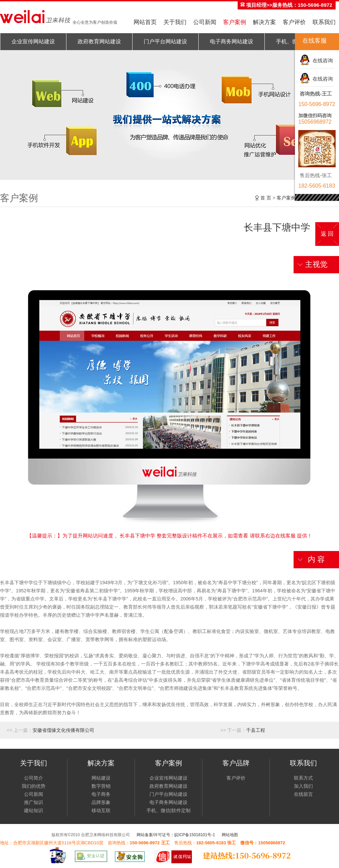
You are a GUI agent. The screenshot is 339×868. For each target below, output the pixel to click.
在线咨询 (321, 60)
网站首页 (145, 22)
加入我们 (303, 786)
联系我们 (324, 22)
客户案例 (235, 22)
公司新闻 (205, 22)
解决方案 (264, 22)
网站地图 (230, 835)
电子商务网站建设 (232, 41)
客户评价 (294, 22)
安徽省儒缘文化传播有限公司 (63, 730)
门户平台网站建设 (165, 41)
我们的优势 (34, 786)
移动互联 (101, 810)
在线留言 (303, 794)
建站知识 (34, 810)
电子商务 (101, 794)
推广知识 (34, 802)
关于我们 (175, 22)
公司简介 (34, 778)
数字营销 (101, 786)
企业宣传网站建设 (33, 41)
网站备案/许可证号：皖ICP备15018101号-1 (176, 835)
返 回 (327, 234)
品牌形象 (101, 802)
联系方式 (303, 778)
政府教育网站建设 (99, 41)
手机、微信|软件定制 (168, 810)
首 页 (266, 198)
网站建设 (101, 778)
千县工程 (256, 730)
